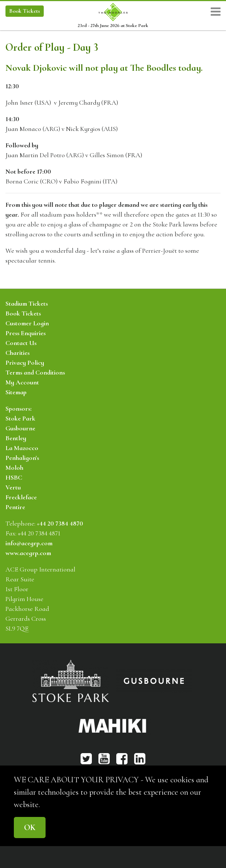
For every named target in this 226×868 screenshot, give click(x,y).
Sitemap (16, 392)
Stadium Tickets (27, 303)
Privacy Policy (25, 363)
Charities (17, 353)
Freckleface (21, 497)
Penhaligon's (22, 458)
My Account (22, 382)
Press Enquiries (26, 333)
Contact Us (21, 343)
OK (30, 827)
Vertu (13, 487)
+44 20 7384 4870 (60, 523)
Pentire (15, 507)
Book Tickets (23, 313)
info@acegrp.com (29, 543)
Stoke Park (20, 418)
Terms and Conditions (35, 372)
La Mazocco (22, 448)
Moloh (14, 468)
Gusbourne (20, 428)
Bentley (16, 438)
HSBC (14, 477)
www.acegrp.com (28, 553)
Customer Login (27, 323)
